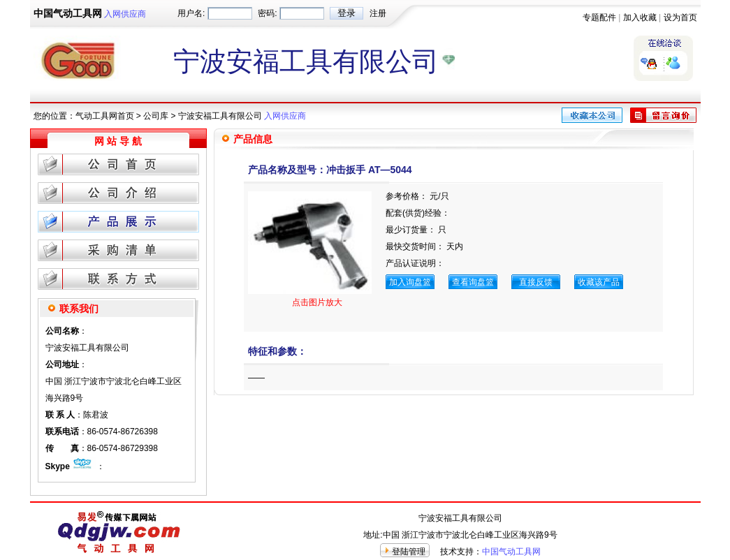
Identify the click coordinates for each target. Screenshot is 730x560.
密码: (267, 13)
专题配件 (599, 17)
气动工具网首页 (105, 116)
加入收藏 (640, 17)
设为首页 (680, 17)
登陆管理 (409, 552)
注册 (378, 13)
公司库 (156, 116)
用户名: (191, 13)
